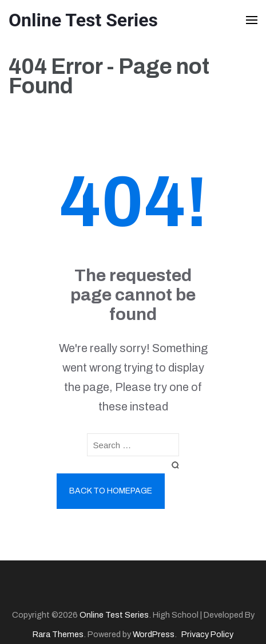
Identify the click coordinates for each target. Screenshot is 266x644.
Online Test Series (83, 20)
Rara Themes (58, 634)
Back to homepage (111, 491)
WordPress (154, 634)
